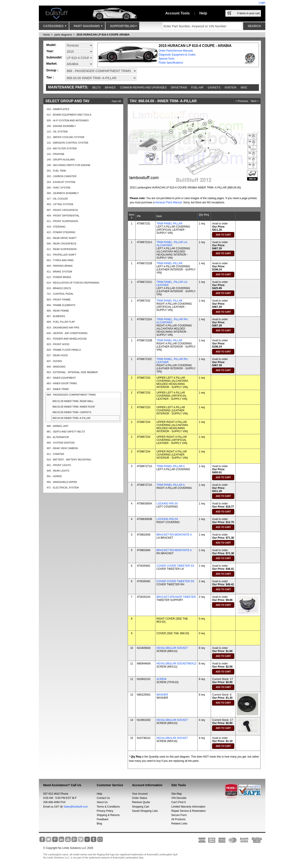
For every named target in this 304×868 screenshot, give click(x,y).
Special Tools (167, 59)
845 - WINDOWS (56, 367)
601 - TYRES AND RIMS (60, 260)
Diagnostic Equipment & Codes (177, 55)
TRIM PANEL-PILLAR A (171, 466)
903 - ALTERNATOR (58, 437)
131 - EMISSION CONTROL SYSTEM (68, 143)
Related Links (179, 824)
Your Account (140, 794)
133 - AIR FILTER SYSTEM (62, 148)
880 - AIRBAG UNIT (58, 426)
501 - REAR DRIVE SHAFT (62, 238)
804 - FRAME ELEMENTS (61, 305)
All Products (178, 819)
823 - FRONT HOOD (58, 344)
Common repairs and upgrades (143, 88)
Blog (99, 824)
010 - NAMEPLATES (58, 109)
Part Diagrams (88, 27)
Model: (51, 45)
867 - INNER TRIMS (58, 389)
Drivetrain (179, 88)
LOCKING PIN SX (167, 504)
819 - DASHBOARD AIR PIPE (63, 328)
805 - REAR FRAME (58, 311)
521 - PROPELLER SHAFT (62, 255)
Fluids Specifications (171, 63)
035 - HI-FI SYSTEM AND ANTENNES (68, 120)
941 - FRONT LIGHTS (59, 465)
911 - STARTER (56, 454)
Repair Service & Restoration (188, 811)
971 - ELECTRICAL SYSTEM (63, 488)
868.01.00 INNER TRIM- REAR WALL (73, 401)
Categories (55, 27)
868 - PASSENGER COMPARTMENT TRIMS (71, 395)
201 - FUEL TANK (57, 171)
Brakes (110, 88)
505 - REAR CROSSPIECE (62, 244)
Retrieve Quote (141, 802)
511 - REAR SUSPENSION (62, 249)
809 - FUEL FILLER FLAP (61, 322)
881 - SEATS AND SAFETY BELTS (66, 432)
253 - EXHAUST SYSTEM (61, 182)
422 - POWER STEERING (61, 232)
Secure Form (179, 815)
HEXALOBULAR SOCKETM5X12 (176, 664)
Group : (52, 70)
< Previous (242, 101)
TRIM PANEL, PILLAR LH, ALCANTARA (172, 244)
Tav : (50, 77)
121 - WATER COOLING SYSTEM (66, 137)
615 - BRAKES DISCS (59, 288)
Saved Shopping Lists (145, 811)
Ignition (230, 88)
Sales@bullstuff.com (76, 807)
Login (262, 3)
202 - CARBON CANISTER (62, 176)
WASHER (162, 695)
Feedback (102, 819)
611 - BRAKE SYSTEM (60, 272)
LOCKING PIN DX (167, 519)
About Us (102, 802)
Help (203, 13)
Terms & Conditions (108, 807)
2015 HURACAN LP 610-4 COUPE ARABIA (103, 35)
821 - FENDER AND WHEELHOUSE (67, 339)
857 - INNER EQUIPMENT (61, 378)
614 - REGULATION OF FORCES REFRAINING (73, 283)
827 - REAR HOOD (57, 355)
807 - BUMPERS (56, 316)
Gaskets (214, 88)
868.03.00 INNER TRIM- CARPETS (72, 412)
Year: (50, 51)
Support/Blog (123, 27)
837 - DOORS (54, 361)
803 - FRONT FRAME (59, 300)
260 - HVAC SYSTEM (59, 188)
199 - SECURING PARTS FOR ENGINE (69, 165)
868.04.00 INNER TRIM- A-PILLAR (72, 418)
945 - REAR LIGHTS (58, 471)
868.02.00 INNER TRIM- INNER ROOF (74, 407)
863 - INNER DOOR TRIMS (62, 383)
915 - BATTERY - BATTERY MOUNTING (69, 460)
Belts (96, 88)
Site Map (176, 794)
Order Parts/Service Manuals (176, 51)
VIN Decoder (179, 798)
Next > (255, 101)
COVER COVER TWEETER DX (175, 581)
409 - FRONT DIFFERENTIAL (63, 216)
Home (47, 35)
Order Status (139, 798)
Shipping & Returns (108, 815)
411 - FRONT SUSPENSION (63, 221)
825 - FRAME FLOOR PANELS (64, 350)
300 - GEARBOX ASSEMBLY (63, 193)
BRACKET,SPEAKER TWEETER (176, 597)
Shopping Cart (140, 807)
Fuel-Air (197, 88)
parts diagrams (63, 35)
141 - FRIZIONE (56, 154)
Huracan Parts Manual (168, 202)
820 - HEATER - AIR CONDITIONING (67, 333)
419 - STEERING (56, 227)
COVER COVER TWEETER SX (175, 566)
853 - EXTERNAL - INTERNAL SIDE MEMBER (72, 372)
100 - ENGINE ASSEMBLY (61, 126)
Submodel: (54, 57)
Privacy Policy (105, 811)
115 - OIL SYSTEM (57, 132)
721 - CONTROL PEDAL (60, 294)
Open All (116, 101)
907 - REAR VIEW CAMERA (62, 448)
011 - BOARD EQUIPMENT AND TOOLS (69, 115)
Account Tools (178, 13)
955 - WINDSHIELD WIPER (62, 482)
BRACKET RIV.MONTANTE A (174, 535)
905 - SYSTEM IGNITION (61, 443)
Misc (244, 88)
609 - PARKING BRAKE (60, 266)
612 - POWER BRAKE (59, 277)
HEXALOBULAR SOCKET (172, 648)
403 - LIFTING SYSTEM (60, 204)
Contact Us (103, 798)
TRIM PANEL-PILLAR (169, 224)
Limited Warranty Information (188, 807)
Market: (52, 64)
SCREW (162, 679)
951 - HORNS (54, 476)
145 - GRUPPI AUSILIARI (61, 160)
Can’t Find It (178, 802)
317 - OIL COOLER (57, 199)
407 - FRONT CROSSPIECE (63, 210)
